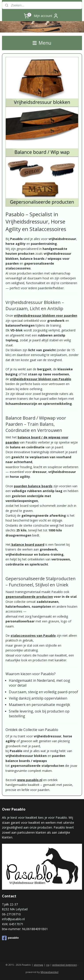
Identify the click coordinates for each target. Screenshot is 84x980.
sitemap (38, 965)
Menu (42, 43)
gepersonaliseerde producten (29, 597)
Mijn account (46, 16)
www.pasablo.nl (30, 780)
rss (48, 965)
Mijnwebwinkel (49, 972)
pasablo (10, 938)
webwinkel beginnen (65, 965)
